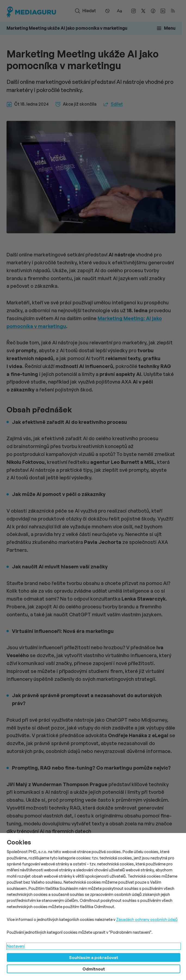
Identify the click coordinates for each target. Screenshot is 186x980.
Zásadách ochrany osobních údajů (147, 919)
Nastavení (16, 946)
